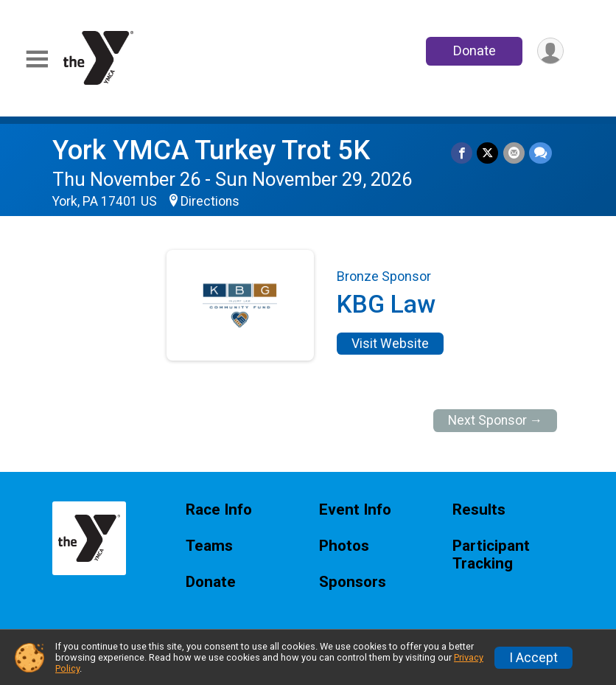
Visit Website (390, 344)
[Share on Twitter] (488, 153)
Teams (209, 546)
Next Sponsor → (496, 420)
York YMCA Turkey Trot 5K (211, 150)
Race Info (219, 510)
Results (479, 510)
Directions (210, 201)
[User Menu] (550, 51)
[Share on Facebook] (462, 153)
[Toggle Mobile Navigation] (37, 59)
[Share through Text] (540, 153)
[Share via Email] (514, 153)
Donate (474, 51)
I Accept (533, 658)
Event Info (355, 510)
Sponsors (353, 582)
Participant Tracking (491, 555)
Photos (344, 546)
